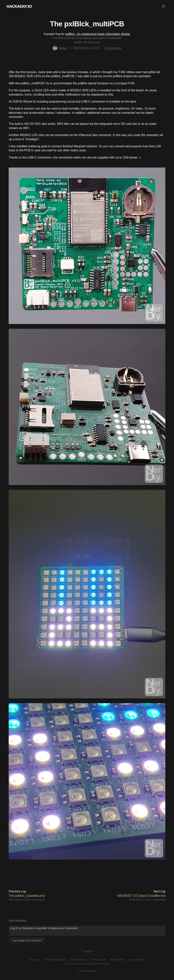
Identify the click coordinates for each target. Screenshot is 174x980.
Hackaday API (137, 960)
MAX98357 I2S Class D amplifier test (141, 896)
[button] (163, 6)
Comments (113, 48)
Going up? (87, 951)
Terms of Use (98, 960)
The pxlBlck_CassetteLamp (27, 896)
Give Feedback (79, 960)
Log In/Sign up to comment (27, 941)
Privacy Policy (117, 960)
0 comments (38, 900)
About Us (35, 960)
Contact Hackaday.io (55, 960)
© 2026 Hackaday (87, 971)
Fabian (60, 48)
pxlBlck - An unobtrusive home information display (98, 34)
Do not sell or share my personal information (87, 964)
